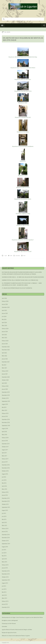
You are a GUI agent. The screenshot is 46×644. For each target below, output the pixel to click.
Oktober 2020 (5, 380)
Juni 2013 (4, 589)
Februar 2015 (5, 529)
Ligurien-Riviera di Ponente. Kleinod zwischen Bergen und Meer (17, 630)
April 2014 (4, 559)
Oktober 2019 (5, 398)
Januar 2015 (5, 532)
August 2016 (5, 474)
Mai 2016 (4, 483)
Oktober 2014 (5, 541)
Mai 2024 (4, 319)
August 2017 (5, 450)
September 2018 (6, 426)
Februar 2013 (5, 601)
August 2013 (5, 583)
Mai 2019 (4, 407)
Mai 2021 (4, 365)
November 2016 (6, 468)
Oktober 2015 (5, 504)
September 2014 (6, 544)
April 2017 (4, 453)
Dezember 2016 (6, 465)
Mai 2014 (4, 556)
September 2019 (6, 401)
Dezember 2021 (6, 362)
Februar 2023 (5, 341)
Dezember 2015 (6, 498)
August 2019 (5, 404)
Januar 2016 (5, 495)
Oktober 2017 (5, 447)
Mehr (24, 256)
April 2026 (4, 298)
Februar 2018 (5, 438)
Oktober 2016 (5, 471)
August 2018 (5, 429)
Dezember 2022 (6, 347)
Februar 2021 (5, 371)
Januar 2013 (5, 604)
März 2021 (4, 368)
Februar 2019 (5, 413)
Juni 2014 (4, 553)
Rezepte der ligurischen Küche (9, 633)
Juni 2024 (4, 316)
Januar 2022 (5, 359)
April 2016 (4, 486)
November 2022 (6, 350)
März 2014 (4, 562)
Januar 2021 (5, 374)
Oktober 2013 (5, 577)
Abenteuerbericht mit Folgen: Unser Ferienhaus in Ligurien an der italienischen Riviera (22, 617)
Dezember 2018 (6, 419)
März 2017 (4, 456)
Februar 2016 (5, 492)
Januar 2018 (5, 441)
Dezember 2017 (6, 444)
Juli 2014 (4, 550)
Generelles (18, 256)
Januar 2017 (5, 462)
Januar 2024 (5, 332)
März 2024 (4, 325)
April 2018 (4, 432)
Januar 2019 (5, 416)
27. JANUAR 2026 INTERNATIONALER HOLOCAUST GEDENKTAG (17, 288)
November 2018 (6, 422)
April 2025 (4, 310)
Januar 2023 (5, 344)
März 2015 (4, 525)
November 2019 (6, 395)
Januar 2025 (5, 313)
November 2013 (6, 574)
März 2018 (4, 435)
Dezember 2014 (6, 535)
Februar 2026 (5, 301)
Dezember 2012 (6, 607)
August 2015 (5, 510)
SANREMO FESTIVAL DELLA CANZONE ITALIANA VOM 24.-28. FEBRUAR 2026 (20, 280)
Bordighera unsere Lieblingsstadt (10, 620)
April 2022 (4, 353)
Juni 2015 (4, 516)
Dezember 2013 (6, 571)
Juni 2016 (4, 480)
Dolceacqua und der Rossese (9, 623)
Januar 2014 (5, 568)
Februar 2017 (5, 459)
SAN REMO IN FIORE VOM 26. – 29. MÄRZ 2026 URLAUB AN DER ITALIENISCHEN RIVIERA (23, 277)
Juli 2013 (4, 586)
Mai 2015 (4, 519)
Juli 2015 (4, 513)
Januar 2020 (5, 389)
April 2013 (4, 595)
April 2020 (4, 383)
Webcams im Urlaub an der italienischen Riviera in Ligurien (16, 636)
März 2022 (4, 356)
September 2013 (6, 580)
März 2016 (4, 489)
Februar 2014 (5, 565)
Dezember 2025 (6, 307)
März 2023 (4, 338)
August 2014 (5, 547)
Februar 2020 (5, 386)
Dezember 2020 (6, 377)
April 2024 (4, 322)
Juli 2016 (4, 477)
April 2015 (4, 522)
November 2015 (6, 501)
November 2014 (6, 538)
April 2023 (4, 335)
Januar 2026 (5, 304)
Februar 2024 (5, 329)
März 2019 (4, 410)
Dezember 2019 (6, 392)
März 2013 (4, 598)
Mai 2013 (4, 592)
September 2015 (6, 507)
